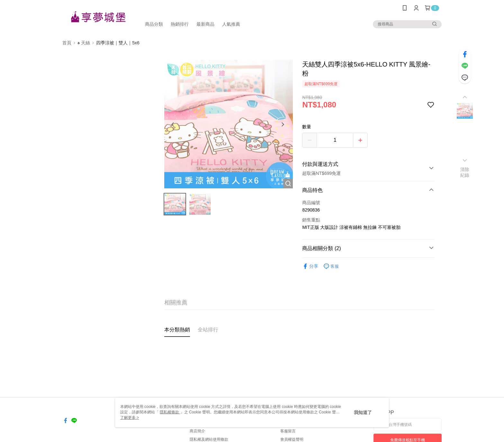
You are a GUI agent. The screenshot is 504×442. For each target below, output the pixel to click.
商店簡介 (197, 431)
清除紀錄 (465, 172)
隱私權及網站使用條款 (209, 439)
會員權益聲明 (292, 439)
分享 (310, 266)
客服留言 (288, 431)
